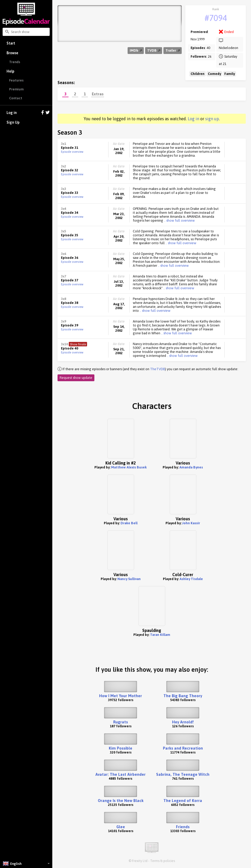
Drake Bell (129, 523)
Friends (183, 827)
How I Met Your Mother (121, 696)
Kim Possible (121, 748)
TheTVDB (158, 369)
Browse (12, 53)
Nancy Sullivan (129, 579)
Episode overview (72, 152)
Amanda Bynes (191, 467)
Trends (15, 62)
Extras (98, 94)
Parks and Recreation (183, 748)
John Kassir (191, 523)
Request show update (76, 378)
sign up (212, 119)
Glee (121, 827)
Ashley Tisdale (191, 579)
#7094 (216, 18)
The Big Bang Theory (183, 696)
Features (16, 80)
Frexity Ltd (140, 861)
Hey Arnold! (183, 722)
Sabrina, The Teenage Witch (183, 774)
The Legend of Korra (183, 801)
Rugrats (121, 722)
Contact (16, 98)
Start (11, 43)
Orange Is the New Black (121, 801)
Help (10, 71)
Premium (16, 89)
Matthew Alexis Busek (129, 467)
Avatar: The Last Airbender (121, 774)
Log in (28, 113)
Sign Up (13, 122)
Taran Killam (160, 635)
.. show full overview (179, 220)
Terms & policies (162, 861)
